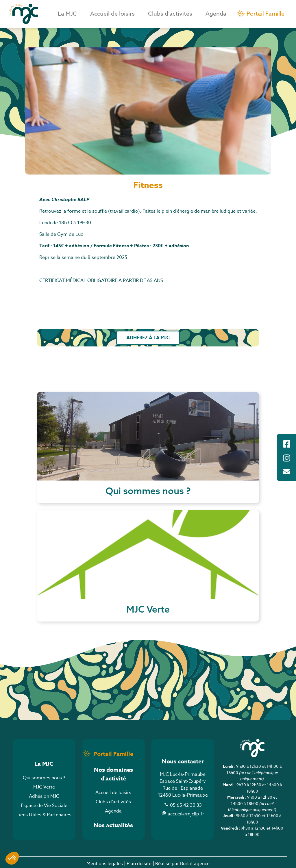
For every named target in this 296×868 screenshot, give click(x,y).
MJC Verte (44, 787)
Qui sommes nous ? (44, 778)
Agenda (216, 14)
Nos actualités (113, 825)
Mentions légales (105, 864)
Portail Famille (266, 14)
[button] (12, 858)
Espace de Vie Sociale (44, 806)
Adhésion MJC (44, 796)
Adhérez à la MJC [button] (148, 338)
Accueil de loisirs (112, 14)
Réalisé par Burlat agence (182, 864)
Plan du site (139, 864)
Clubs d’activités (170, 14)
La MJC (67, 14)
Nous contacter (183, 761)
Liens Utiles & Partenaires (44, 815)
